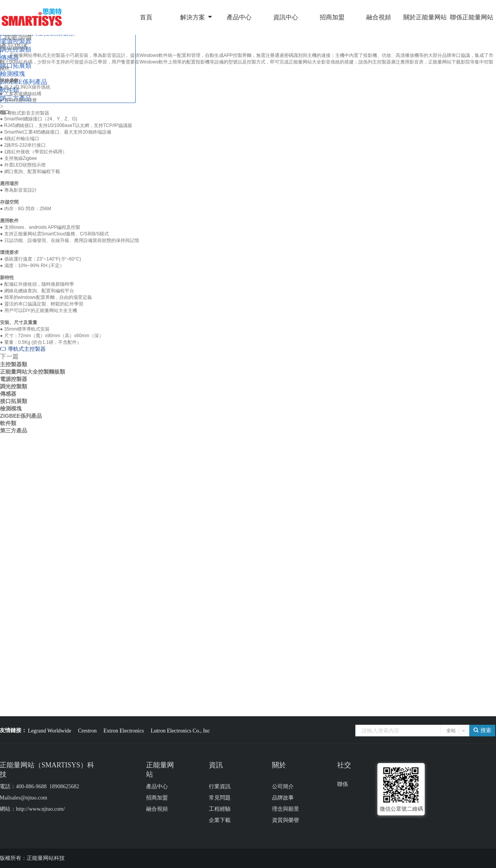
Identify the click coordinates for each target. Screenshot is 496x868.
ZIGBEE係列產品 (21, 416)
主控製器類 (14, 364)
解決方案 (193, 17)
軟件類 (8, 423)
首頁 (146, 17)
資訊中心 (286, 17)
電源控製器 (14, 379)
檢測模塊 (11, 408)
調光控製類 (14, 386)
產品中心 (239, 17)
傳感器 (8, 394)
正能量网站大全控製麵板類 (33, 372)
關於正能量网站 (425, 17)
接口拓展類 (14, 401)
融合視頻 (379, 17)
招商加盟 (332, 17)
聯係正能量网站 (472, 17)
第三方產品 (14, 431)
